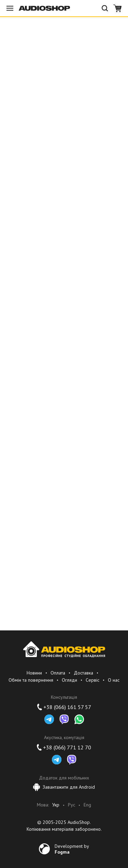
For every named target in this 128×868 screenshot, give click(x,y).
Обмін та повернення (31, 680)
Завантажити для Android (64, 787)
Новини (34, 673)
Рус (72, 805)
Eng (87, 805)
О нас (114, 680)
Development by (72, 849)
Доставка (83, 673)
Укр (56, 805)
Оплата (58, 673)
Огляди (69, 680)
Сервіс (93, 680)
